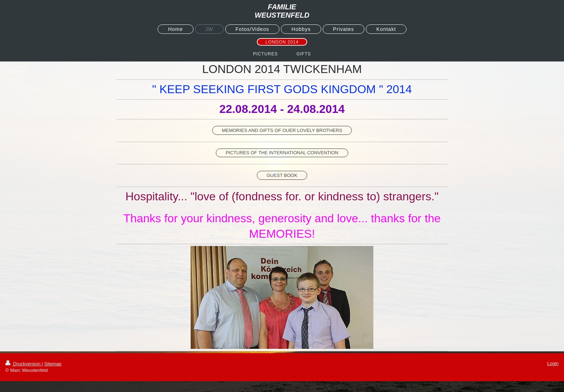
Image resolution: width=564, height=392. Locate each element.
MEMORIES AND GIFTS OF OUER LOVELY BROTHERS (282, 130)
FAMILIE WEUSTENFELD (282, 11)
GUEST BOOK (282, 175)
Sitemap (53, 364)
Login (553, 363)
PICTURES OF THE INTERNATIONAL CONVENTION (282, 153)
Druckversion (24, 364)
